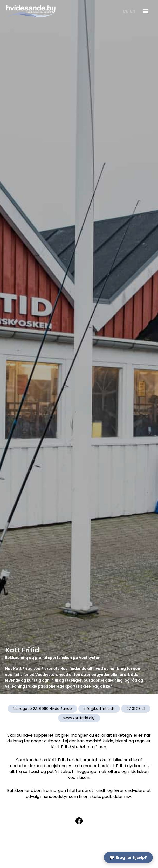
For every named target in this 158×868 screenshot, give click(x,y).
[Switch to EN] (133, 11)
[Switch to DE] (126, 11)
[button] (146, 11)
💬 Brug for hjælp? (128, 857)
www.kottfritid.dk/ (79, 718)
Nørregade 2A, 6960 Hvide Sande (42, 709)
